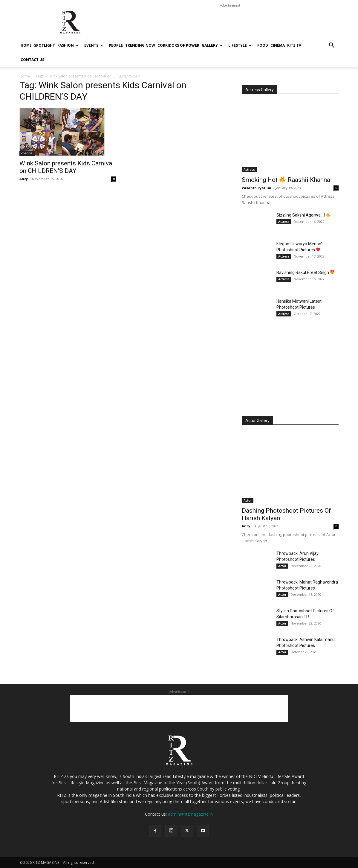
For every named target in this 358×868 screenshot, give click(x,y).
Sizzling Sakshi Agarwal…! (303, 215)
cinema (278, 45)
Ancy (24, 179)
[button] (331, 46)
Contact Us (32, 60)
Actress (249, 170)
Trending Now (140, 45)
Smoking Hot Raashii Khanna (286, 180)
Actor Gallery (257, 421)
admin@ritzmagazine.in (190, 814)
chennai (27, 153)
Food (263, 45)
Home (26, 45)
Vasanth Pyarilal (257, 188)
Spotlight (45, 45)
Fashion (68, 45)
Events (94, 45)
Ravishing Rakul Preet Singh (305, 272)
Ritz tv (294, 45)
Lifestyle (240, 45)
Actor (248, 500)
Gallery (212, 45)
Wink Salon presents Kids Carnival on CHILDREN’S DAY (67, 167)
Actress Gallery (260, 90)
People (116, 45)
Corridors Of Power (178, 45)
